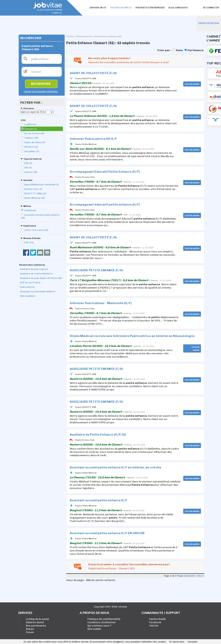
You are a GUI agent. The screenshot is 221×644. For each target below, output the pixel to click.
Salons (30, 629)
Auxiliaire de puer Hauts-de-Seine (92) (41, 278)
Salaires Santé (35, 622)
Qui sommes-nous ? (99, 626)
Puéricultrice (27, 287)
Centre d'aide (157, 619)
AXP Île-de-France (30, 283)
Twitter (154, 626)
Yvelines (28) (31, 138)
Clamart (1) (31, 129)
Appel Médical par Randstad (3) (41, 185)
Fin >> (201, 576)
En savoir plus (177, 642)
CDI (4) (28, 168)
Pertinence (195, 50)
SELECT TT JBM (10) (35, 193)
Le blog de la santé (37, 619)
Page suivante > (187, 576)
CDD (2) (28, 163)
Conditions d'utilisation (101, 622)
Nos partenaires (36, 626)
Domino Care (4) (33, 189)
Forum (30, 632)
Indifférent (30, 124)
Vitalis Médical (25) (35, 198)
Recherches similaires (32, 265)
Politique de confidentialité (104, 619)
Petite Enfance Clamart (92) (108, 36)
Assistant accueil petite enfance (38, 291)
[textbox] (42, 59)
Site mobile (94, 629)
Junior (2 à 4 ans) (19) (36, 230)
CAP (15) (29, 242)
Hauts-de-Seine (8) (35, 142)
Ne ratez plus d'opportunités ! (109, 58)
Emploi (70, 36)
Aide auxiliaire (28, 296)
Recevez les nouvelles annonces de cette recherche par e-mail (128, 62)
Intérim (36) (31, 172)
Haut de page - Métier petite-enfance (91, 580)
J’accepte (192, 642)
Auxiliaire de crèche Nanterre (36, 274)
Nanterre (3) (31, 147)
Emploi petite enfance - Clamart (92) (111, 568)
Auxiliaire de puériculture (34, 269)
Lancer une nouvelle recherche (41, 91)
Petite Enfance (83, 36)
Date (179, 50)
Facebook (155, 622)
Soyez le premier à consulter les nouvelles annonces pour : (129, 564)
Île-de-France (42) (34, 133)
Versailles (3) (32, 151)
